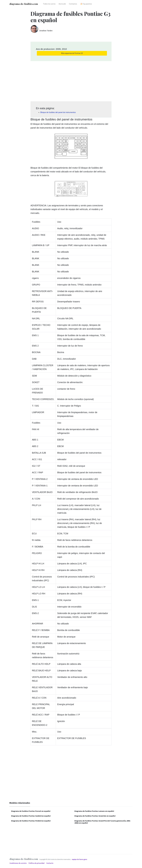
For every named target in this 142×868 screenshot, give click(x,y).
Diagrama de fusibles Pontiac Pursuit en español (31, 811)
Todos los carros (49, 4)
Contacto (50, 863)
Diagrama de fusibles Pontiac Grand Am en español (95, 816)
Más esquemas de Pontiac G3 (72, 53)
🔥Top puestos (86, 4)
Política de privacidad (37, 863)
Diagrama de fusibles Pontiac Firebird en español (31, 821)
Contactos (73, 4)
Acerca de (62, 4)
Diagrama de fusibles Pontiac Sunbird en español (31, 816)
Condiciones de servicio (18, 863)
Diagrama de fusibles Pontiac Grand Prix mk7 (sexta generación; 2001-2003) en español (103, 822)
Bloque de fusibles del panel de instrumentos (58, 112)
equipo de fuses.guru (79, 859)
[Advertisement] (71, 80)
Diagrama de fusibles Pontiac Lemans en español (94, 811)
